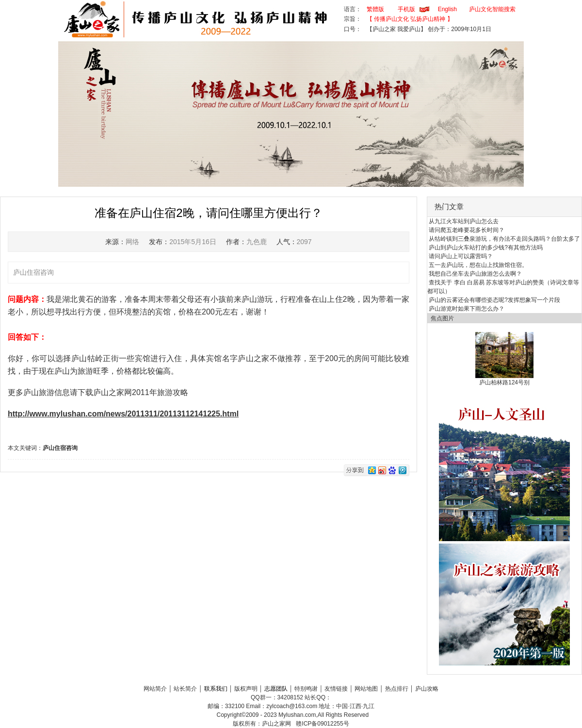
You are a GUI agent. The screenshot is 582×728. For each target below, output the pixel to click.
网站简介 (155, 689)
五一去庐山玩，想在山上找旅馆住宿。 (478, 265)
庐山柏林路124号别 (504, 382)
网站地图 (366, 689)
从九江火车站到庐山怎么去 (464, 221)
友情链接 (336, 689)
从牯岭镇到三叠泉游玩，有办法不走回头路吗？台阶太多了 (504, 239)
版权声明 (246, 689)
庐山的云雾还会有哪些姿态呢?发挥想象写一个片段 (494, 300)
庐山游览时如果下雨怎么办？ (467, 309)
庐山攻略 (427, 689)
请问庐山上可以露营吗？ (461, 256)
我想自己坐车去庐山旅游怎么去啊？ (475, 274)
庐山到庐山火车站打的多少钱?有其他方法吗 (486, 248)
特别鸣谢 (306, 689)
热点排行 (397, 689)
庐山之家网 (277, 724)
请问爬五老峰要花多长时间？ (467, 230)
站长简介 (185, 689)
